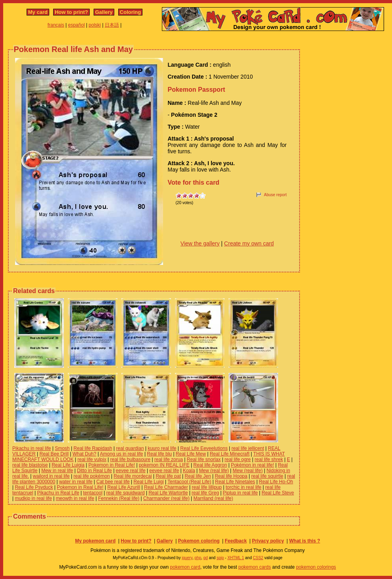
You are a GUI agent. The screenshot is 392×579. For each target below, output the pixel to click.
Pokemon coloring (199, 541)
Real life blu (159, 454)
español (77, 25)
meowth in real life (75, 498)
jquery (187, 558)
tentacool (93, 493)
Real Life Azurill (124, 487)
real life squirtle (267, 476)
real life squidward (126, 493)
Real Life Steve (278, 493)
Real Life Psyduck (34, 487)
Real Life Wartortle (168, 493)
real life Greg (205, 493)
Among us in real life (122, 454)
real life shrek (269, 459)
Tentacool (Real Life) (189, 482)
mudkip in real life (33, 498)
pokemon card (185, 567)
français (56, 25)
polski (95, 25)
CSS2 (258, 558)
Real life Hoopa (231, 476)
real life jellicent (248, 448)
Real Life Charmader (166, 487)
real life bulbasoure (130, 459)
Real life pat (168, 476)
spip (220, 558)
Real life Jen (198, 476)
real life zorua (169, 459)
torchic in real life (244, 487)
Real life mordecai (133, 476)
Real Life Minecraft (230, 454)
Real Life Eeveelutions (204, 448)
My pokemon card (95, 541)
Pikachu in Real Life (58, 493)
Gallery (104, 12)
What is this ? (305, 541)
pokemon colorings (316, 567)
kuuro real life (162, 448)
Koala (189, 471)
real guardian (130, 448)
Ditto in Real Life (94, 471)
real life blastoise (30, 465)
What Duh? (85, 454)
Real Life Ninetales (235, 482)
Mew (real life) (214, 471)
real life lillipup (207, 487)
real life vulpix (92, 459)
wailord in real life (51, 476)
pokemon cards (255, 567)
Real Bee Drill (54, 454)
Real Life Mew (191, 454)
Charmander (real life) (166, 498)
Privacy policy (268, 541)
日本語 (112, 25)
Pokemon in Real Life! (112, 465)
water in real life (76, 482)
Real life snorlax (204, 459)
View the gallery (200, 243)
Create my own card (249, 243)
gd (206, 558)
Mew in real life (57, 471)
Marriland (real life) (213, 498)
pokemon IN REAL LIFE (164, 465)
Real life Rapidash (93, 448)
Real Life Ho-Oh (276, 482)
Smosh (62, 448)
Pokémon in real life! (253, 465)
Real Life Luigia (68, 465)
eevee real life (131, 471)
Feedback (235, 541)
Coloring (130, 12)
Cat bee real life (113, 482)
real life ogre (238, 459)
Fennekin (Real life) (119, 498)
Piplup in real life (240, 493)
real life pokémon (91, 476)
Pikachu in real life (32, 448)
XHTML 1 (236, 558)
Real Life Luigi (149, 482)
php (198, 558)
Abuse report (275, 195)
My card (38, 12)
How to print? (71, 12)
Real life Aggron (210, 465)
